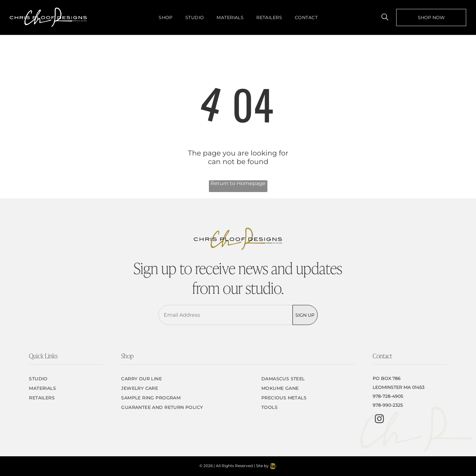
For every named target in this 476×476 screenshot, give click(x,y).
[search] (385, 17)
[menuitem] (166, 17)
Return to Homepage (238, 183)
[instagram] (379, 420)
